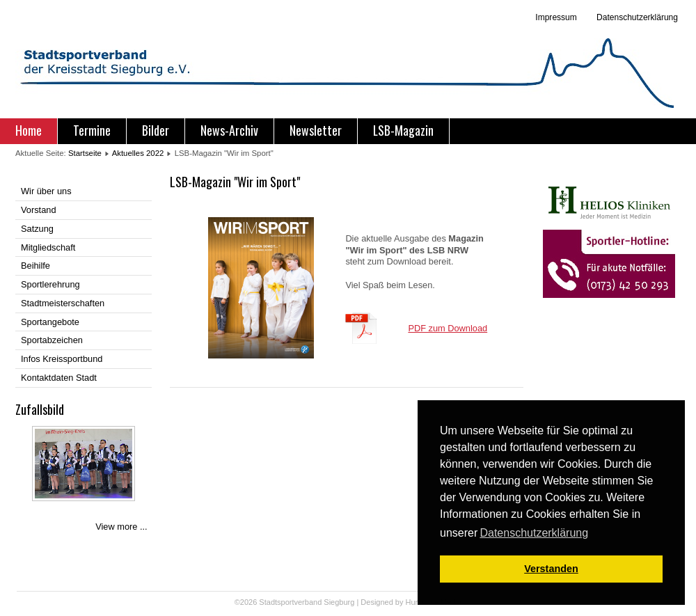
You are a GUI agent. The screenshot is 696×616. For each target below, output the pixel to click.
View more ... (121, 527)
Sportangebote (50, 322)
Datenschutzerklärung (636, 17)
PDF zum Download (448, 328)
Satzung (37, 229)
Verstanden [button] (551, 569)
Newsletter (316, 130)
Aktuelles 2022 (138, 153)
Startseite (85, 153)
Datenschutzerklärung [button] (534, 533)
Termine (92, 130)
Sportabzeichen (52, 340)
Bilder (156, 130)
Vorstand (39, 210)
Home (29, 130)
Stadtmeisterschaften (63, 303)
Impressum (556, 17)
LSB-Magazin (403, 130)
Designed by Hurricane (401, 602)
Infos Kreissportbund (62, 359)
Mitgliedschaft (48, 247)
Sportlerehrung (50, 284)
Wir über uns (46, 191)
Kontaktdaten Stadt (59, 378)
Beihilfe (35, 266)
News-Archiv (229, 130)
